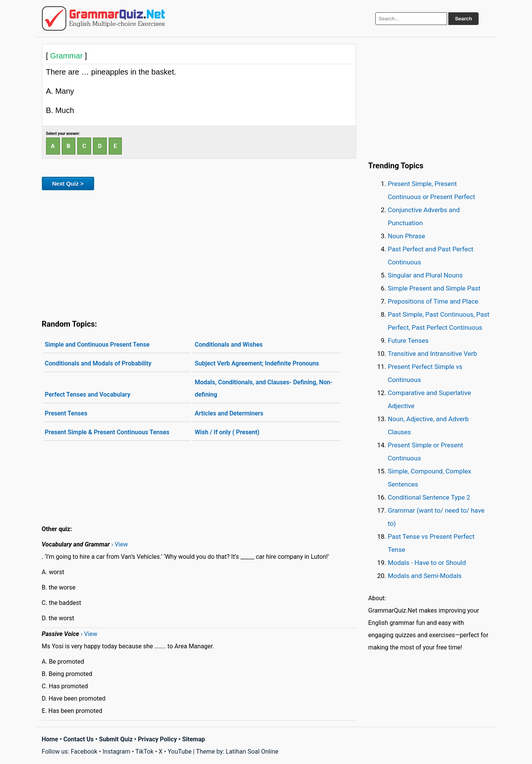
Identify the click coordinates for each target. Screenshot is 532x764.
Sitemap (194, 739)
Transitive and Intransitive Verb (433, 354)
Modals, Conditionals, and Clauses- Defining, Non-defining (264, 388)
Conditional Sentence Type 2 (429, 497)
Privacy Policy (157, 739)
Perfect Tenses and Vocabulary (88, 394)
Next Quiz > (68, 184)
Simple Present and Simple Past (434, 288)
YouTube (179, 752)
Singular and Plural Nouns (425, 275)
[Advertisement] (199, 253)
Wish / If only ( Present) (227, 432)
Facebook (84, 752)
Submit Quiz (116, 739)
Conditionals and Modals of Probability (98, 363)
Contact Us (79, 739)
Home (50, 739)
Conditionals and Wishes (229, 345)
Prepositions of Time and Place (433, 301)
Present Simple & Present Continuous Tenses (107, 432)
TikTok (144, 752)
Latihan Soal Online (252, 752)
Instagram (116, 752)
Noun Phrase (407, 236)
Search (463, 19)
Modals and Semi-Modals (425, 576)
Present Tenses (66, 413)
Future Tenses (408, 340)
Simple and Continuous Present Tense (97, 345)
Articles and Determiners (229, 413)
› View (120, 544)
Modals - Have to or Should (427, 563)
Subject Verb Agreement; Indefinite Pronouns (257, 363)
